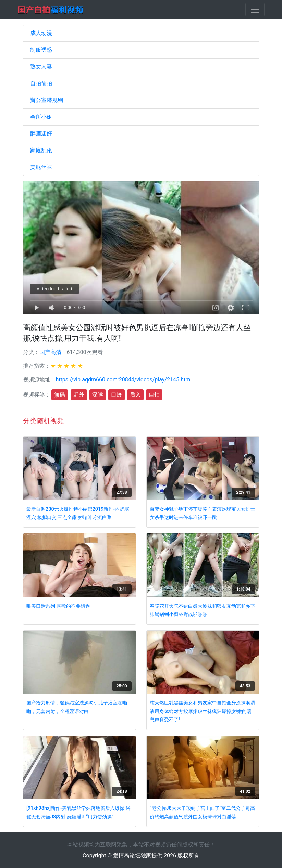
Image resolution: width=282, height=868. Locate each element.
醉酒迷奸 (41, 134)
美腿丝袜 (41, 167)
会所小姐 (41, 117)
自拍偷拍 (41, 83)
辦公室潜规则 (47, 100)
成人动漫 (41, 33)
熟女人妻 (41, 67)
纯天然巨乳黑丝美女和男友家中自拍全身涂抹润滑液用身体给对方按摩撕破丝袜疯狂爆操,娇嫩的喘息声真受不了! (203, 711)
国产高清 (50, 352)
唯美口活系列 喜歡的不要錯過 (58, 606)
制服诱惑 (41, 50)
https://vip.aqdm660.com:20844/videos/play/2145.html (124, 380)
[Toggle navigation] (255, 10)
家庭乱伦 (41, 150)
